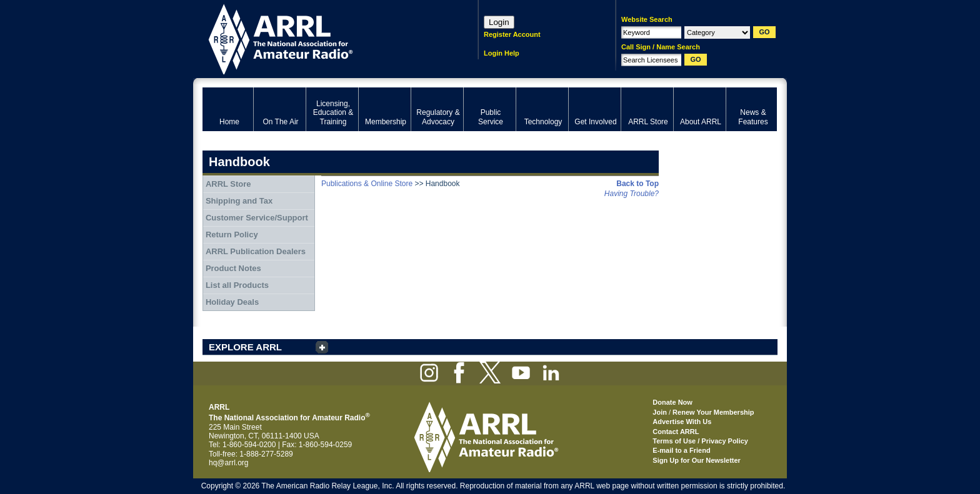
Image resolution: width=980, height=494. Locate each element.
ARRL (324, 38)
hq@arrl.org (229, 463)
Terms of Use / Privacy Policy (700, 441)
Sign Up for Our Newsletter (697, 460)
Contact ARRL (676, 432)
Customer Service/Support (257, 218)
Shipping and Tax (239, 201)
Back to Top (637, 184)
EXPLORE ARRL (245, 347)
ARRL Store (228, 184)
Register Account (512, 34)
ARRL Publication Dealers (256, 251)
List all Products (237, 285)
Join (660, 412)
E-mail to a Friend (681, 450)
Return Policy (232, 235)
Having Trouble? (632, 194)
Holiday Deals (232, 302)
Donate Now (672, 402)
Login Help (502, 53)
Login (499, 22)
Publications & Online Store (367, 184)
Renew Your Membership (713, 412)
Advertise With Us (682, 422)
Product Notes (233, 268)
